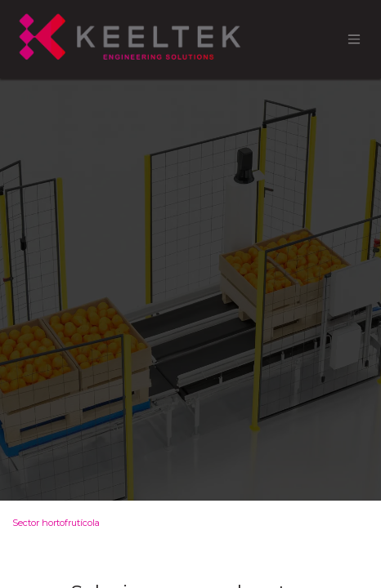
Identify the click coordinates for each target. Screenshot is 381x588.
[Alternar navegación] (354, 40)
